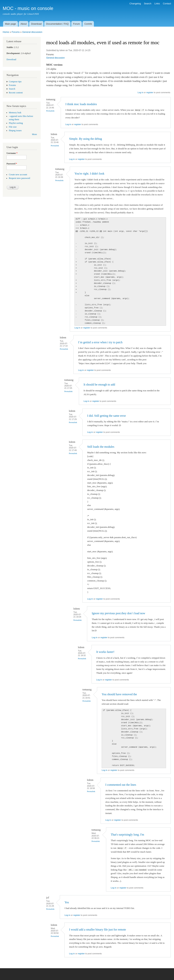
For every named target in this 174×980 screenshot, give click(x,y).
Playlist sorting (16, 123)
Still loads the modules (101, 447)
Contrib (88, 24)
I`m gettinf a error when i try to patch (100, 342)
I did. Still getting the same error (106, 416)
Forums (16, 32)
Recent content (16, 93)
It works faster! (105, 652)
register (150, 92)
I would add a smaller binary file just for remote (98, 930)
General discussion (32, 32)
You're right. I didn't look (89, 174)
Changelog (135, 4)
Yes (67, 902)
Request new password (19, 178)
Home (6, 32)
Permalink (50, 111)
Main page (10, 24)
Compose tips (15, 82)
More (34, 134)
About (24, 24)
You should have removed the (119, 694)
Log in (140, 92)
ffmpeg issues (15, 130)
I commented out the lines (121, 785)
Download (36, 24)
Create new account (18, 175)
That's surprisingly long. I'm (127, 835)
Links (157, 4)
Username (12, 153)
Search (148, 4)
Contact (167, 4)
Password (12, 164)
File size (13, 127)
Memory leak (15, 113)
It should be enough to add (99, 385)
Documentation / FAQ (57, 24)
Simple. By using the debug (85, 139)
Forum (76, 24)
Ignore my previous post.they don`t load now (118, 613)
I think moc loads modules (81, 104)
